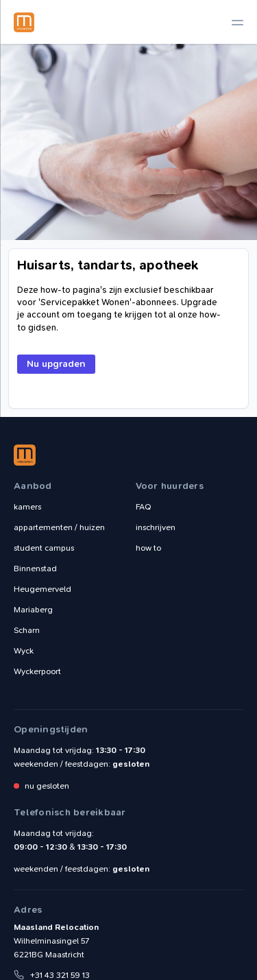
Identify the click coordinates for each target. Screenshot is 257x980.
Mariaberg (33, 610)
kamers (27, 507)
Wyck (24, 651)
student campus (44, 548)
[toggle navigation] (237, 22)
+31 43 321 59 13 (60, 975)
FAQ (144, 507)
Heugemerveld (42, 589)
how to (148, 548)
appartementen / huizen (59, 527)
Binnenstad (35, 569)
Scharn (27, 630)
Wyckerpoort (37, 671)
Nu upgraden (56, 364)
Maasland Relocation (24, 22)
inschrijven (156, 527)
